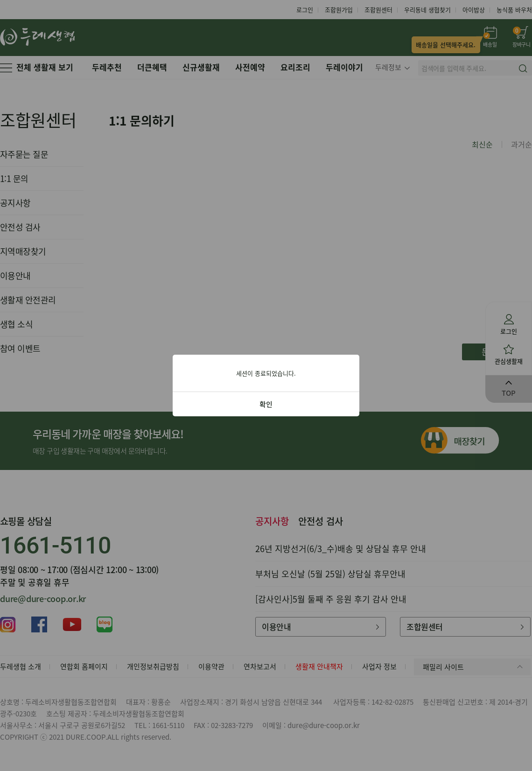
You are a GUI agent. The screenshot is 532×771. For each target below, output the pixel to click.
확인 (266, 404)
